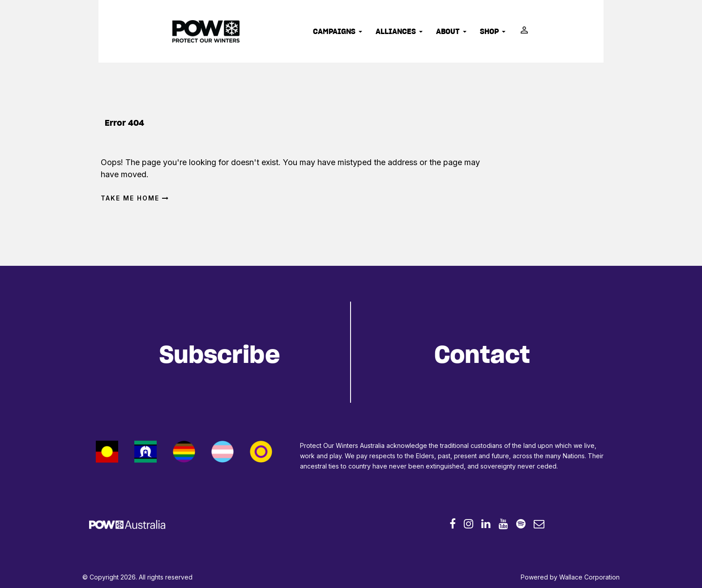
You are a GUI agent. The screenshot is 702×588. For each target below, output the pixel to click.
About (451, 31)
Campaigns (338, 31)
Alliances (399, 31)
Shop (493, 31)
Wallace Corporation (589, 577)
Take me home (135, 198)
